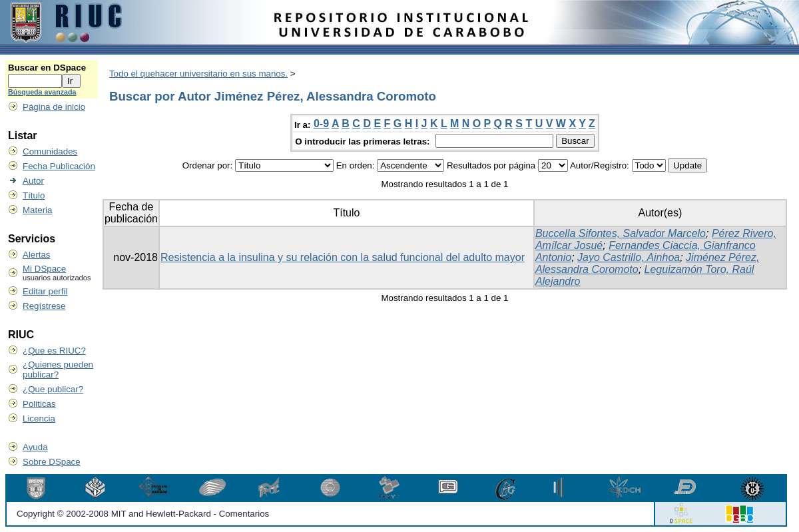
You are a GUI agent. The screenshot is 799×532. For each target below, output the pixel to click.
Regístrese (44, 306)
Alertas (36, 255)
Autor (33, 181)
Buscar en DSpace (47, 68)
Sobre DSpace (52, 462)
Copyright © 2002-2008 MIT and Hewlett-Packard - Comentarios (143, 514)
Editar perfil (45, 291)
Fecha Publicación (59, 166)
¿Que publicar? (53, 389)
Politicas (39, 404)
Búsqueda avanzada (42, 92)
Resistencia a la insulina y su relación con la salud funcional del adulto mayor (343, 257)
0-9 (321, 124)
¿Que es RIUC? (54, 351)
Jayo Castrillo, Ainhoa (629, 257)
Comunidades (50, 151)
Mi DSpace (44, 269)
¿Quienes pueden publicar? (58, 370)
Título (34, 195)
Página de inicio (54, 107)
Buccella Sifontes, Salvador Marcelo (621, 233)
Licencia (39, 418)
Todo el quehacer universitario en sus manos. (198, 74)
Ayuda (35, 447)
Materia (37, 210)
